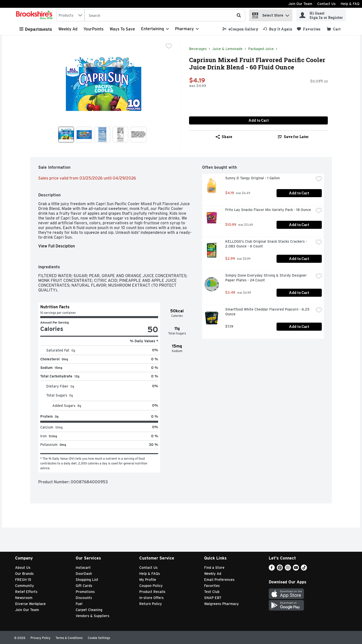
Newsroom (24, 598)
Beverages (198, 49)
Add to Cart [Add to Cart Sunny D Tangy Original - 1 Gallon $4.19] (299, 193)
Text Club (212, 592)
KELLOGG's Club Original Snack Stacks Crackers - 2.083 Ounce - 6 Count (267, 244)
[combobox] (70, 15)
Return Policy (151, 604)
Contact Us (326, 4)
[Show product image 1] (66, 135)
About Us (23, 568)
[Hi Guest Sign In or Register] (321, 15)
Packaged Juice (261, 49)
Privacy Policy (40, 638)
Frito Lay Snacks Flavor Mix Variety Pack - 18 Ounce (268, 210)
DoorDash (84, 574)
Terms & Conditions (69, 638)
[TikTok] (304, 569)
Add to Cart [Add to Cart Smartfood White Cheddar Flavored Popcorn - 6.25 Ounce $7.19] (299, 327)
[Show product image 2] (84, 135)
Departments (36, 29)
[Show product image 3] (102, 135)
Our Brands (24, 574)
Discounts (84, 598)
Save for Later (293, 137)
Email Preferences (219, 580)
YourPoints (94, 29)
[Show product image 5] (139, 135)
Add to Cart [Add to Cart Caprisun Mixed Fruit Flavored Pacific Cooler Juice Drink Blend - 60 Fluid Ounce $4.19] (259, 120)
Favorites (212, 586)
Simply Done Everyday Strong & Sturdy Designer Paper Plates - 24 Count (266, 278)
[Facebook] (272, 569)
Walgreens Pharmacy (221, 604)
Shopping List (87, 580)
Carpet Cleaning (89, 610)
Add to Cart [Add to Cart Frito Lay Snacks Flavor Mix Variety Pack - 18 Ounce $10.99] (299, 225)
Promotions (85, 592)
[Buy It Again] (278, 29)
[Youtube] (296, 569)
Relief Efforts (26, 592)
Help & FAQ (350, 4)
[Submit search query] (239, 15)
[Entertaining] (155, 29)
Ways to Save (122, 29)
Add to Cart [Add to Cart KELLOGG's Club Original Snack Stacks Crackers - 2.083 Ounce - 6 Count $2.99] (299, 259)
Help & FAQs (150, 574)
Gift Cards (84, 586)
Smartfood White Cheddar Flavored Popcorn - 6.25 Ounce (268, 312)
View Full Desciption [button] (57, 246)
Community (25, 586)
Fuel (79, 604)
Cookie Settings (99, 638)
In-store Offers (151, 598)
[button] (287, 14)
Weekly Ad (68, 29)
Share (224, 137)
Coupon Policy (151, 586)
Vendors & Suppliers (93, 616)
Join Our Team (300, 4)
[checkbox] (169, 47)
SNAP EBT (213, 598)
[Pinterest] (280, 569)
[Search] (165, 16)
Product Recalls (152, 592)
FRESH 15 (23, 580)
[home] (35, 15)
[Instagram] (288, 569)
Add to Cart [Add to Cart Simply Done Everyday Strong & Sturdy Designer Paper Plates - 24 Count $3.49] (299, 293)
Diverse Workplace (30, 604)
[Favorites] (309, 29)
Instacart (83, 568)
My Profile (148, 580)
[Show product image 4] (120, 135)
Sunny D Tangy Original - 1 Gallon (253, 178)
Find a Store (214, 568)
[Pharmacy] (187, 29)
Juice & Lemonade (227, 49)
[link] (240, 29)
